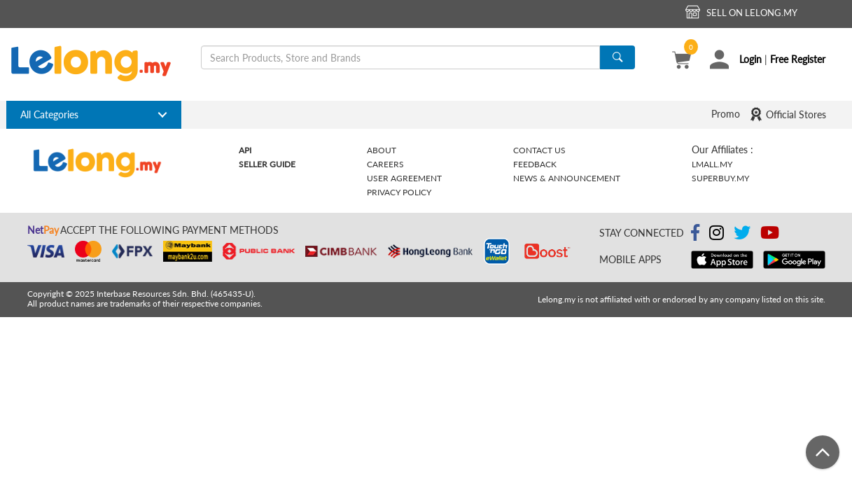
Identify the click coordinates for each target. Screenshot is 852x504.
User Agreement (404, 178)
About (382, 150)
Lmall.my (712, 164)
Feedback (535, 164)
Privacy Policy (399, 192)
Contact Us (539, 150)
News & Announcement (567, 178)
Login (750, 59)
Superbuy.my (720, 178)
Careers (385, 164)
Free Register (798, 59)
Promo (726, 114)
